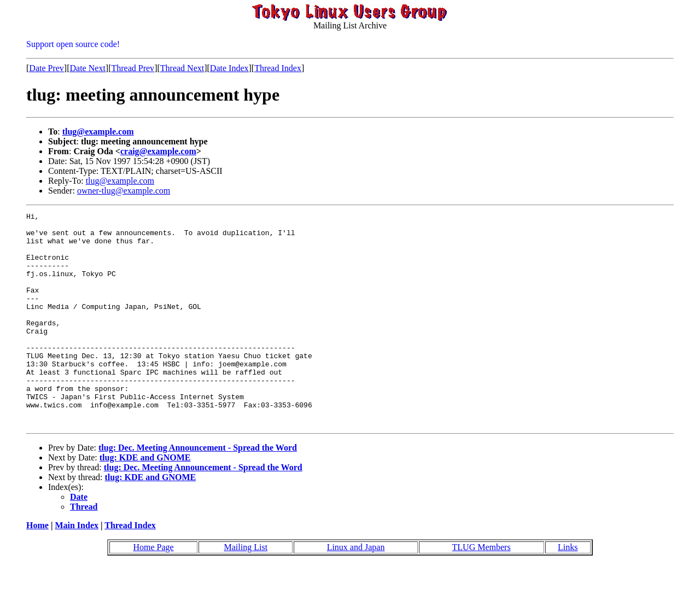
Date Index (229, 68)
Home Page (153, 590)
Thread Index (278, 68)
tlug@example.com (98, 132)
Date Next (88, 68)
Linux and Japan (356, 590)
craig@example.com (158, 151)
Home (37, 568)
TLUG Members (482, 590)
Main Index (77, 568)
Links (568, 590)
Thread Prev (133, 68)
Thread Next (182, 68)
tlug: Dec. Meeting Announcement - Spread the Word (198, 490)
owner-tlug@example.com (124, 191)
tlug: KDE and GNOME (145, 500)
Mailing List (246, 590)
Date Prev (46, 68)
